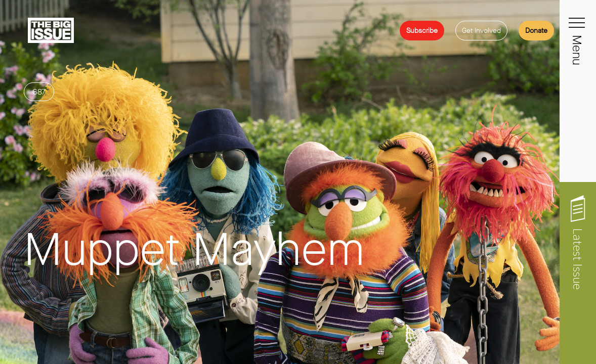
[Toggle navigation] (578, 28)
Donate (536, 31)
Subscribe (422, 31)
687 (39, 128)
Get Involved (481, 31)
